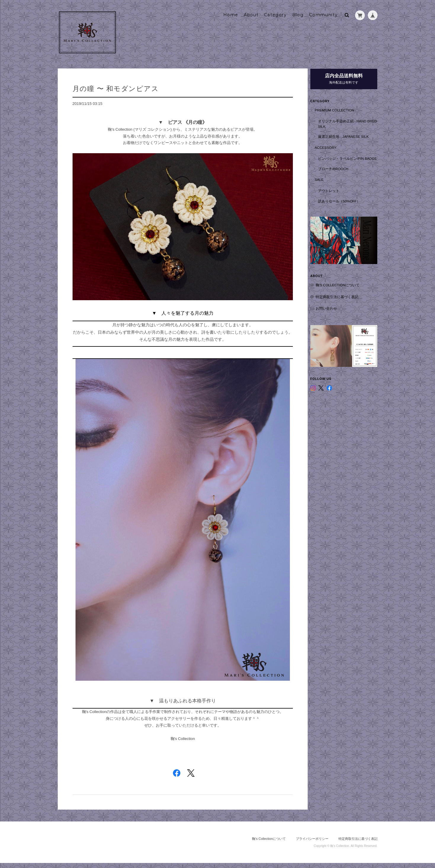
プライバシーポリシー (312, 844)
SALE (324, 184)
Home (231, 14)
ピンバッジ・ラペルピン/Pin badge (350, 160)
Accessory (331, 146)
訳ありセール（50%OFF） (344, 205)
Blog (298, 14)
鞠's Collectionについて (343, 286)
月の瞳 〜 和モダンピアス (116, 88)
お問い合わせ (331, 309)
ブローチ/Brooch (338, 173)
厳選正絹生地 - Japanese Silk (348, 135)
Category (275, 14)
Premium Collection (340, 109)
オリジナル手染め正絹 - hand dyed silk (350, 123)
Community (324, 14)
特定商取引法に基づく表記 (342, 297)
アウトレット (334, 195)
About (251, 14)
